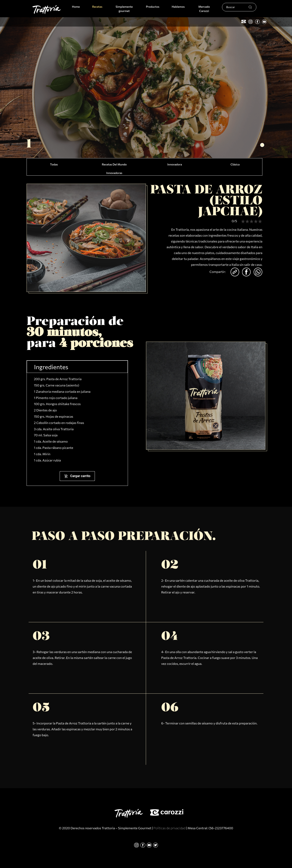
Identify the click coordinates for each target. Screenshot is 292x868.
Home (77, 6)
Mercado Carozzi (204, 9)
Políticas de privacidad (170, 828)
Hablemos (178, 7)
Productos (153, 7)
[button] (262, 145)
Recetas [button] (97, 7)
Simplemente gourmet (124, 9)
